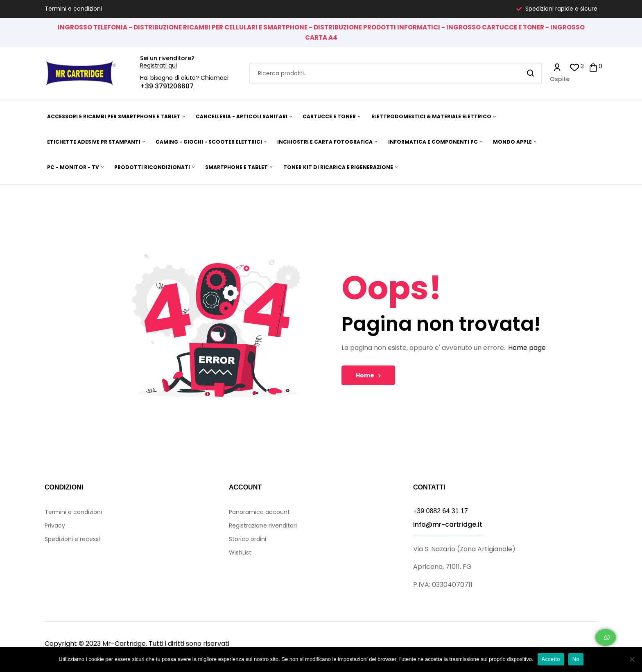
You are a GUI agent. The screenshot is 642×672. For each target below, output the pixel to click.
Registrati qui (158, 65)
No (576, 659)
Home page (527, 348)
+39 (147, 86)
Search (531, 73)
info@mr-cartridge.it (448, 524)
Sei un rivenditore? (167, 58)
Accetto (551, 659)
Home (368, 375)
